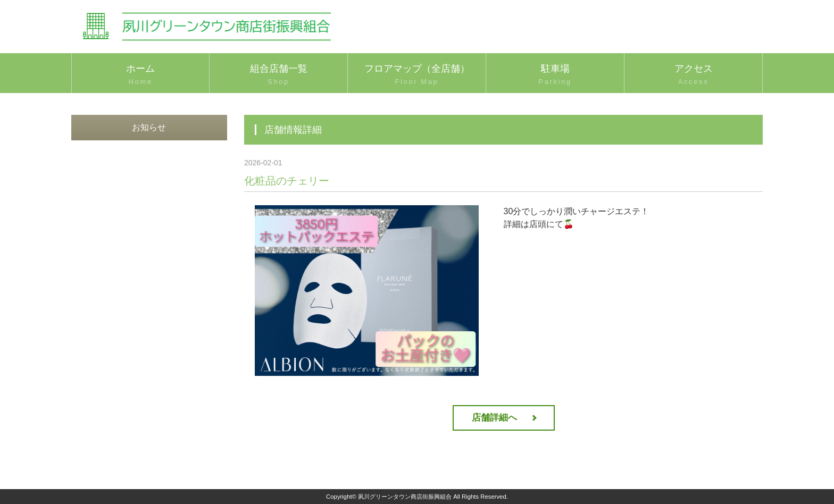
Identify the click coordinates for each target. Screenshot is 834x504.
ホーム (140, 75)
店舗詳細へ (494, 418)
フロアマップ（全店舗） (417, 75)
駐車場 (555, 75)
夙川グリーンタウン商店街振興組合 (405, 497)
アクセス (693, 75)
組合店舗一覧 (278, 75)
